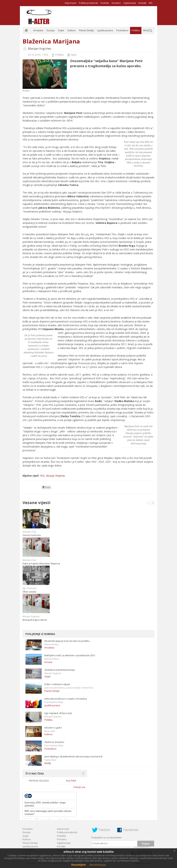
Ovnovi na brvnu (32, 535)
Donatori (116, 3)
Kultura (72, 30)
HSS (42, 476)
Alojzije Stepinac (56, 476)
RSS (151, 3)
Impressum (71, 3)
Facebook (131, 830)
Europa (51, 30)
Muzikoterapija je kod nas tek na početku (67, 641)
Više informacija (98, 865)
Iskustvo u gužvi (53, 728)
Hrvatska (38, 30)
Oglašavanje (130, 3)
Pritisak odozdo (39, 781)
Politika (136, 30)
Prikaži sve (79, 787)
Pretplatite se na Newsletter (106, 837)
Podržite (105, 3)
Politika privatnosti (88, 3)
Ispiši (74, 55)
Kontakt (142, 3)
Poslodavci (122, 30)
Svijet (61, 30)
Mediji (146, 30)
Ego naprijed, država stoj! (58, 713)
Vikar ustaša (29, 592)
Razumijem (79, 865)
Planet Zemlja (86, 30)
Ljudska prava (105, 30)
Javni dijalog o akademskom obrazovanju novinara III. (74, 756)
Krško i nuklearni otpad (57, 684)
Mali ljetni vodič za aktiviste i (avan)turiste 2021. (70, 655)
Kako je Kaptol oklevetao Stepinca (41, 563)
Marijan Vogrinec (40, 49)
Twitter (104, 830)
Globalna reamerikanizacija (60, 670)
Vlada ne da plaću (54, 742)
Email (46, 487)
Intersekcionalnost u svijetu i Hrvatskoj (66, 699)
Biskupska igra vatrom (35, 620)
